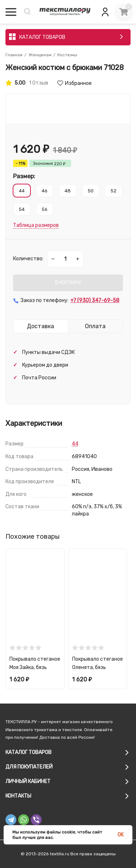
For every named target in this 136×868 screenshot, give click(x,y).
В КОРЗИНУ (68, 283)
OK (121, 835)
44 (75, 444)
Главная (14, 55)
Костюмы (67, 55)
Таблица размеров (36, 225)
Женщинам (40, 55)
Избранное (75, 83)
